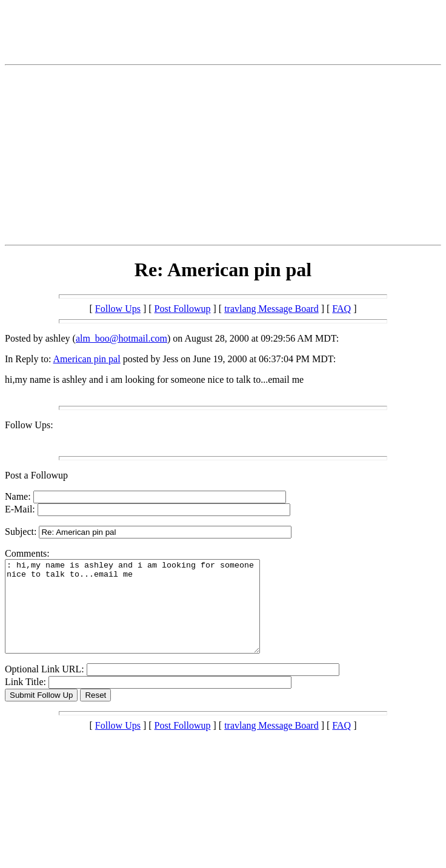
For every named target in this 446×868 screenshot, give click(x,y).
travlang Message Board (271, 309)
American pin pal (87, 359)
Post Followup (183, 309)
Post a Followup (36, 475)
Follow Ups (118, 309)
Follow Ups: (29, 425)
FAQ (341, 309)
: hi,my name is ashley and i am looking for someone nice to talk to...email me (148, 615)
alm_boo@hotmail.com (121, 338)
